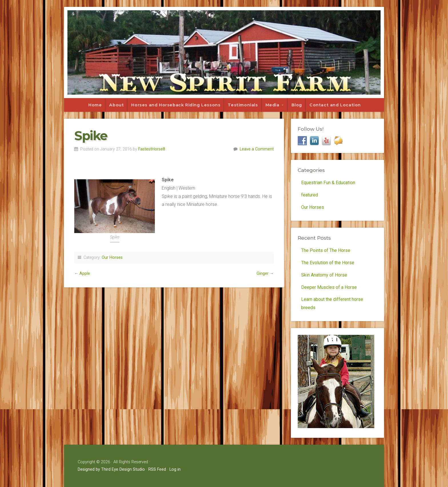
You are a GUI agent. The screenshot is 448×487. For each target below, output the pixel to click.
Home (95, 105)
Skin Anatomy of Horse (324, 275)
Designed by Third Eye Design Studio (111, 469)
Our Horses (112, 258)
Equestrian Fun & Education (328, 183)
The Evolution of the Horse (328, 263)
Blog (297, 105)
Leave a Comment (257, 149)
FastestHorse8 (152, 149)
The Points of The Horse (326, 250)
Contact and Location (335, 105)
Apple (85, 274)
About (116, 105)
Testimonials (243, 105)
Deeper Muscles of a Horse (329, 287)
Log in (175, 469)
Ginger (263, 274)
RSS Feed (157, 469)
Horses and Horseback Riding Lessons (176, 105)
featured (310, 195)
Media (272, 105)
